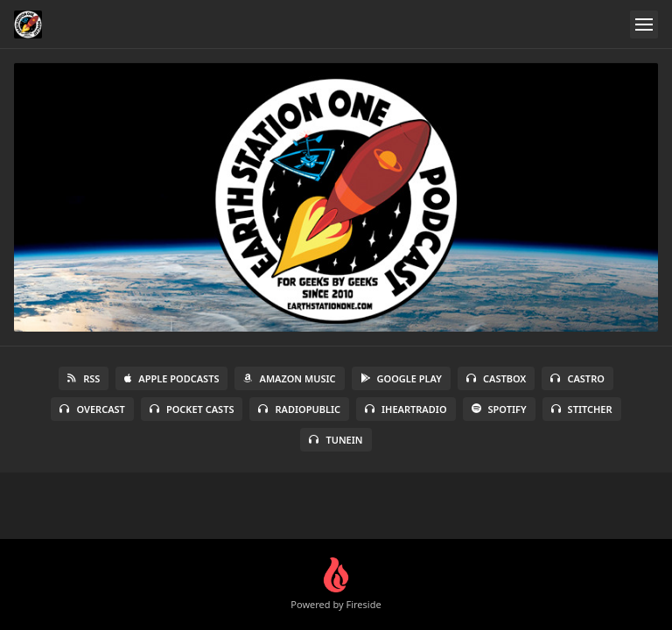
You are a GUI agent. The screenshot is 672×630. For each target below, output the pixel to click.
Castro (577, 378)
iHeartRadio (406, 409)
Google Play (401, 378)
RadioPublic (299, 409)
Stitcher (582, 409)
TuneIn (336, 440)
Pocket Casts (192, 409)
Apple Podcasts (171, 378)
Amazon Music (289, 378)
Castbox (496, 378)
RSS (84, 378)
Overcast (92, 409)
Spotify (499, 409)
